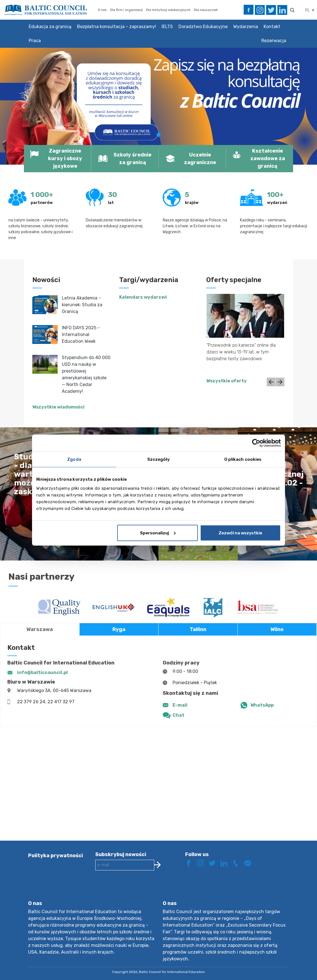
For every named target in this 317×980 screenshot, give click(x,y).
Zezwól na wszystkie (240, 533)
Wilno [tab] (277, 629)
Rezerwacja (274, 41)
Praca (35, 41)
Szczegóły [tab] (159, 459)
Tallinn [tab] (198, 629)
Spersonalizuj (158, 533)
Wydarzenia (246, 27)
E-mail (180, 705)
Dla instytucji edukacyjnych (168, 10)
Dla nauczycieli (206, 10)
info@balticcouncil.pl (42, 672)
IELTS (167, 27)
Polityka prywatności (56, 856)
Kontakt (272, 27)
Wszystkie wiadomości (58, 407)
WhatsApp (262, 705)
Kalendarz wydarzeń (143, 297)
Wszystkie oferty (227, 381)
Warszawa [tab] (40, 629)
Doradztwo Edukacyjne (203, 27)
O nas (102, 10)
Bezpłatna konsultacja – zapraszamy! (116, 27)
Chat (178, 715)
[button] (24, 106)
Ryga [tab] (119, 629)
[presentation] (138, 890)
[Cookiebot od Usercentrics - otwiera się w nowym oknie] (256, 443)
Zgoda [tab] (74, 459)
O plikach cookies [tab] (243, 459)
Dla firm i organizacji (126, 10)
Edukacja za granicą (50, 27)
